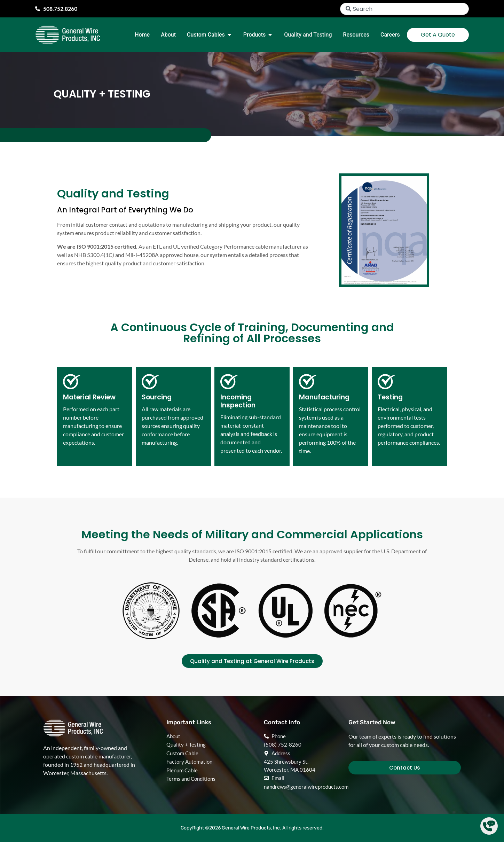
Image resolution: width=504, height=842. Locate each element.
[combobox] (404, 9)
